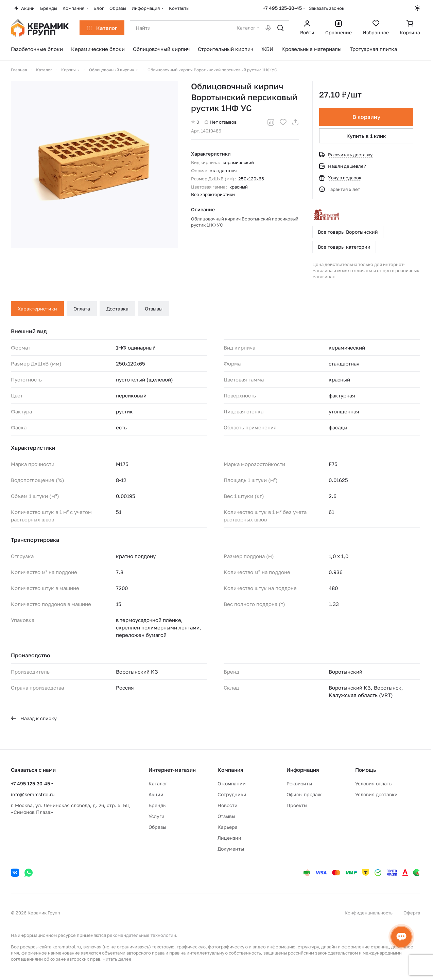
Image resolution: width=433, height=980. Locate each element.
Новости (228, 805)
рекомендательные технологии (142, 935)
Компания (230, 770)
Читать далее (117, 959)
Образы (157, 827)
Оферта (412, 913)
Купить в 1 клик (366, 136)
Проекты (297, 805)
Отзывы (154, 309)
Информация (303, 770)
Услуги (157, 816)
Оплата (82, 309)
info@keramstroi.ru (33, 794)
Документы (231, 849)
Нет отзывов (221, 122)
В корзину (366, 117)
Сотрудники (232, 794)
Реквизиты (299, 783)
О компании (232, 783)
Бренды (158, 805)
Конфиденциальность (369, 913)
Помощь (366, 770)
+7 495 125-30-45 (282, 8)
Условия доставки (376, 794)
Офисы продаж (304, 794)
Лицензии (229, 838)
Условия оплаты (374, 783)
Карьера (228, 827)
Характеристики (37, 309)
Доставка (117, 309)
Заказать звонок (327, 8)
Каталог (158, 783)
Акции (156, 794)
